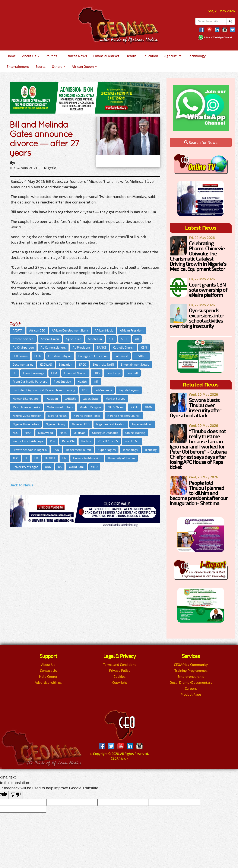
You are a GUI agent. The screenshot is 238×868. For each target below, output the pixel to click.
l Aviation (52, 399)
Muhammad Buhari (60, 407)
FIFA (54, 373)
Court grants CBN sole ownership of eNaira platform (208, 290)
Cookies (120, 676)
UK (36, 458)
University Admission (87, 458)
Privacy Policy (120, 670)
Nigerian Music (142, 424)
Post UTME (132, 441)
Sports (40, 66)
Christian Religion (60, 356)
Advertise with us (48, 682)
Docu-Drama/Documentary (191, 682)
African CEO (37, 330)
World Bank (76, 467)
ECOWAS (46, 364)
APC (111, 339)
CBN (144, 347)
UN (64, 458)
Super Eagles (107, 450)
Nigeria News (57, 416)
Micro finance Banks (26, 407)
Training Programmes (191, 670)
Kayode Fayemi (129, 390)
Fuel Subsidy (62, 381)
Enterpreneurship (191, 676)
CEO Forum (20, 356)
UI (26, 458)
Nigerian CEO (81, 424)
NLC (15, 433)
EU (14, 373)
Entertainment (18, 66)
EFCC (82, 364)
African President (132, 330)
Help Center (48, 676)
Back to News (21, 485)
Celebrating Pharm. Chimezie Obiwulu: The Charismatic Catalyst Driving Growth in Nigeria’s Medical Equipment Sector (198, 256)
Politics (51, 56)
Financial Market (106, 56)
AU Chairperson (23, 347)
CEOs (38, 356)
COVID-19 (141, 356)
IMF (96, 381)
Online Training (135, 433)
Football (132, 373)
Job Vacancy (104, 390)
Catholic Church (124, 347)
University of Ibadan (121, 458)
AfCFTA (18, 330)
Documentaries (23, 364)
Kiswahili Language (26, 399)
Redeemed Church (78, 450)
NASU (134, 407)
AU (137, 339)
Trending (151, 450)
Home (11, 56)
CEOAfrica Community (191, 664)
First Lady (113, 373)
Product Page (191, 694)
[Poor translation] (16, 795)
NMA (28, 433)
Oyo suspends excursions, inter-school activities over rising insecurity (198, 318)
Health (131, 56)
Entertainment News (135, 364)
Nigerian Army (55, 424)
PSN (56, 450)
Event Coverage (34, 373)
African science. (23, 339)
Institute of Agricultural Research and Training (44, 390)
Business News (75, 56)
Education (150, 56)
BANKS (102, 347)
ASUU (125, 339)
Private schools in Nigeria (30, 450)
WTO (94, 467)
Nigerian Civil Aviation (111, 424)
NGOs (149, 407)
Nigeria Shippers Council (124, 416)
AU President (81, 347)
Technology (197, 56)
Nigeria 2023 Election (27, 416)
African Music (104, 330)
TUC (15, 458)
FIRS (97, 373)
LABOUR (70, 399)
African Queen (84, 66)
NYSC (63, 433)
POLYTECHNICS (108, 441)
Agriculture (173, 56)
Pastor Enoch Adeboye (28, 441)
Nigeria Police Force (87, 416)
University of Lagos (25, 467)
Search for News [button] (201, 142)
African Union (50, 339)
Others (59, 66)
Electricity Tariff (103, 364)
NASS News (116, 407)
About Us (31, 56)
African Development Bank (70, 330)
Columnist (121, 356)
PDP (53, 441)
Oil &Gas (80, 433)
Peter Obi (68, 441)
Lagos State (91, 399)
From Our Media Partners (30, 381)
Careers (191, 688)
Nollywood (46, 433)
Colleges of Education (93, 356)
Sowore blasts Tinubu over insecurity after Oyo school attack (195, 408)
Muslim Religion (90, 407)
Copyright (120, 682)
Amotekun (95, 339)
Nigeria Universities (26, 424)
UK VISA (50, 458)
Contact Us (48, 670)
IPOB (85, 390)
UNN (48, 467)
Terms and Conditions (120, 664)
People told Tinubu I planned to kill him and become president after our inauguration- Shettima (199, 493)
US (60, 467)
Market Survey (115, 399)
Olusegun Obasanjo (105, 433)
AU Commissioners (53, 347)
